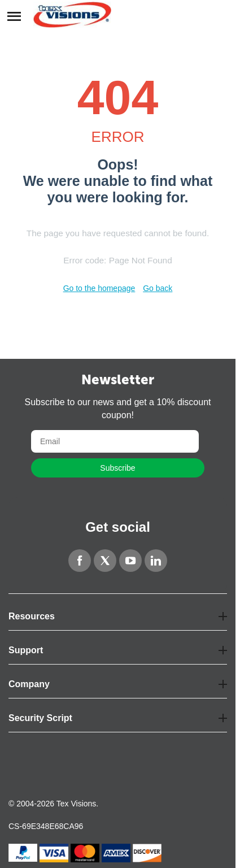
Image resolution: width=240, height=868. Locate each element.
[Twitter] (105, 561)
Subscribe (117, 468)
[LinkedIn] (156, 561)
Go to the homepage (99, 288)
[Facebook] (80, 561)
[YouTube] (130, 561)
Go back (158, 288)
